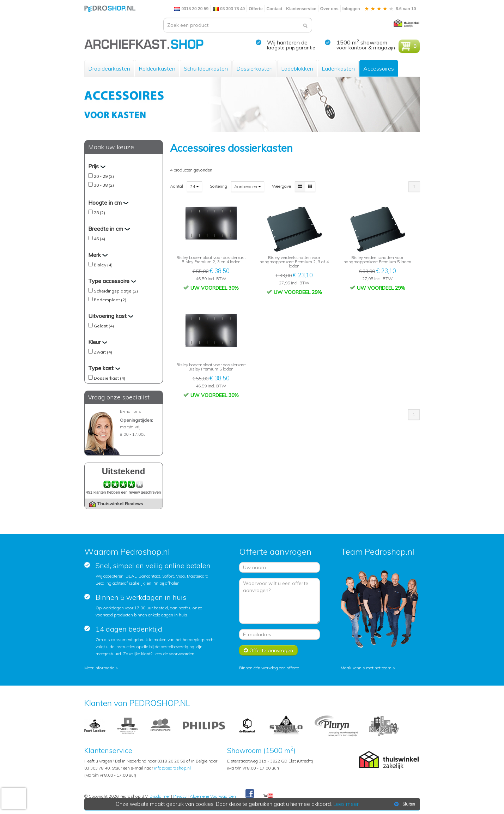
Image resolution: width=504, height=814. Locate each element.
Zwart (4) (103, 352)
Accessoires (379, 68)
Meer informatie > (101, 668)
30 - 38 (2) (104, 185)
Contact (275, 9)
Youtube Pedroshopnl (268, 796)
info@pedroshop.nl (172, 768)
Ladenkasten (338, 68)
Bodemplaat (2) (110, 300)
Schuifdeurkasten (206, 68)
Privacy (180, 796)
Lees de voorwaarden (174, 654)
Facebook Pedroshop (250, 794)
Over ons (329, 9)
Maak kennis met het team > (368, 668)
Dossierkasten (254, 68)
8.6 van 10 (390, 9)
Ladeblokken (297, 68)
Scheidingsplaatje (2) (116, 291)
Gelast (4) (104, 326)
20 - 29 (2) (104, 176)
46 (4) (99, 239)
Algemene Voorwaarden (213, 796)
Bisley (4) (103, 265)
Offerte (256, 9)
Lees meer (346, 804)
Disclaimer (160, 796)
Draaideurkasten (109, 68)
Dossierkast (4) (110, 378)
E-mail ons (130, 411)
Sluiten (404, 804)
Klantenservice (301, 9)
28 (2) (99, 213)
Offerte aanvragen (268, 650)
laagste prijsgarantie (291, 48)
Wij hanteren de (287, 42)
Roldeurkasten (157, 68)
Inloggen (351, 9)
